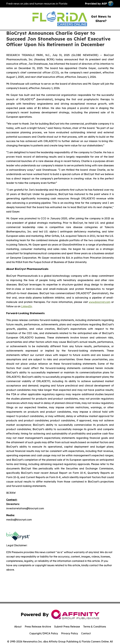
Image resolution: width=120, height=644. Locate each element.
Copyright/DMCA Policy (44, 633)
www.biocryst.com (100, 302)
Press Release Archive (38, 627)
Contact (86, 633)
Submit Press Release (67, 627)
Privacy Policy (70, 633)
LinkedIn (26, 306)
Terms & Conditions (95, 627)
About (18, 627)
